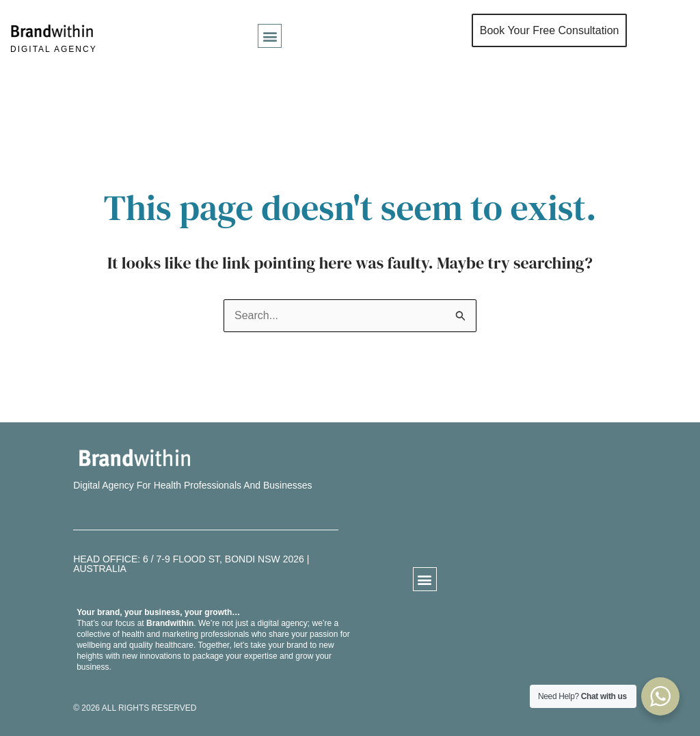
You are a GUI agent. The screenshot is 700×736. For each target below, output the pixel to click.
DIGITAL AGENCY (54, 49)
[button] (270, 36)
